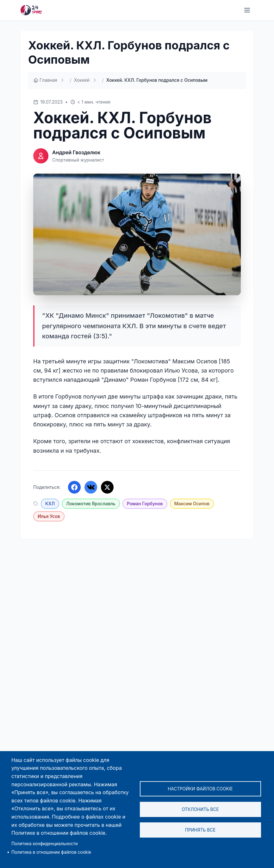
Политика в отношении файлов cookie (51, 852)
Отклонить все (200, 809)
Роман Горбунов (145, 504)
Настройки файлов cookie (200, 789)
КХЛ (50, 504)
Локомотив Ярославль (91, 504)
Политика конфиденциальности (45, 844)
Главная (45, 80)
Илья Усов (49, 516)
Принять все (200, 830)
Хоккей (82, 80)
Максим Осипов (192, 504)
